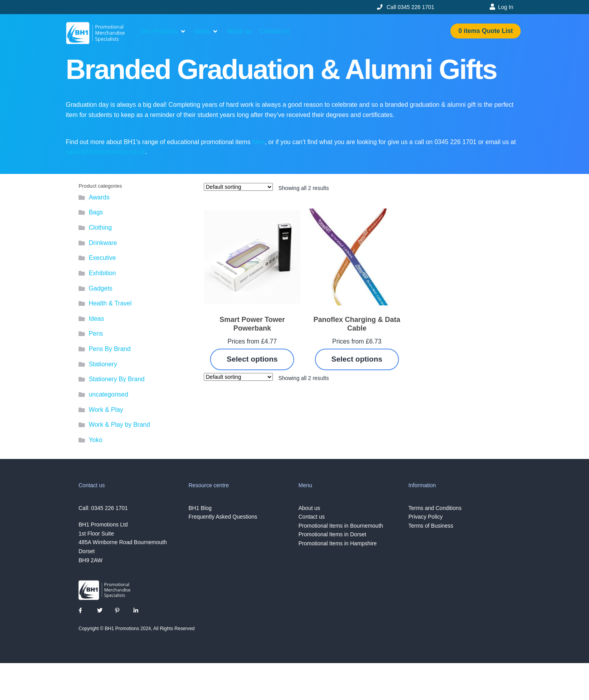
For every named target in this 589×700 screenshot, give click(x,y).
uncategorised (109, 394)
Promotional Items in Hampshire (337, 543)
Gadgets (101, 288)
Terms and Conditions (435, 508)
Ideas (96, 319)
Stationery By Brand (117, 379)
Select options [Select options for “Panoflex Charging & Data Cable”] (357, 359)
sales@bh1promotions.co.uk (106, 152)
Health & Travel (110, 303)
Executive (102, 258)
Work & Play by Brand (119, 425)
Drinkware (103, 243)
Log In (506, 7)
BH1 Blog (200, 508)
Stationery (103, 364)
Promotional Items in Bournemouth (341, 526)
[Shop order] (238, 187)
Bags (96, 212)
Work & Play (106, 410)
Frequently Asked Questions (223, 517)
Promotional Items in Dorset (332, 534)
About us (309, 508)
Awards (99, 197)
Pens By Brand (110, 349)
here (258, 142)
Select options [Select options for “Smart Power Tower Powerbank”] (252, 359)
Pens (96, 334)
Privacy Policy (425, 517)
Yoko (96, 440)
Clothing (100, 228)
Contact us (312, 517)
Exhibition (102, 273)
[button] (164, 31)
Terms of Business (431, 526)
